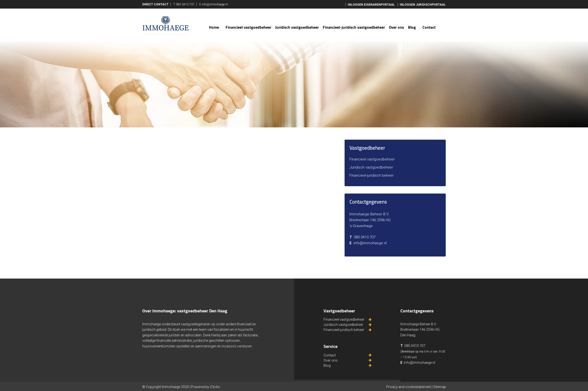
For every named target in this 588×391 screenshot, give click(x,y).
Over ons (396, 27)
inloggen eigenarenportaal (371, 5)
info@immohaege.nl (215, 4)
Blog (412, 27)
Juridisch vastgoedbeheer (297, 27)
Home (214, 27)
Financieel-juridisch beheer (372, 175)
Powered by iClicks (205, 387)
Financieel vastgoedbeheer (248, 27)
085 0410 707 (185, 4)
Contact (429, 27)
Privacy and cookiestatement (409, 387)
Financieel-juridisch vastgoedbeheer (354, 27)
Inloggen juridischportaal (423, 5)
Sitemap (440, 387)
